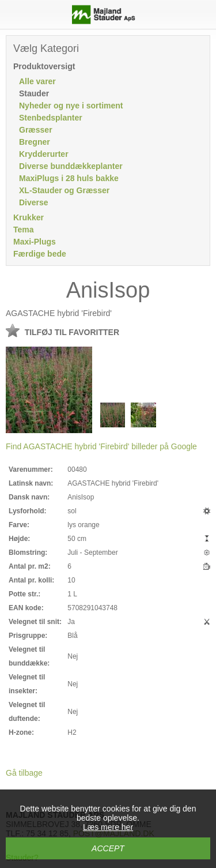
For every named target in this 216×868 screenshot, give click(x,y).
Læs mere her (108, 827)
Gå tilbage (24, 773)
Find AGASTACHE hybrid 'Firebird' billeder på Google (101, 446)
